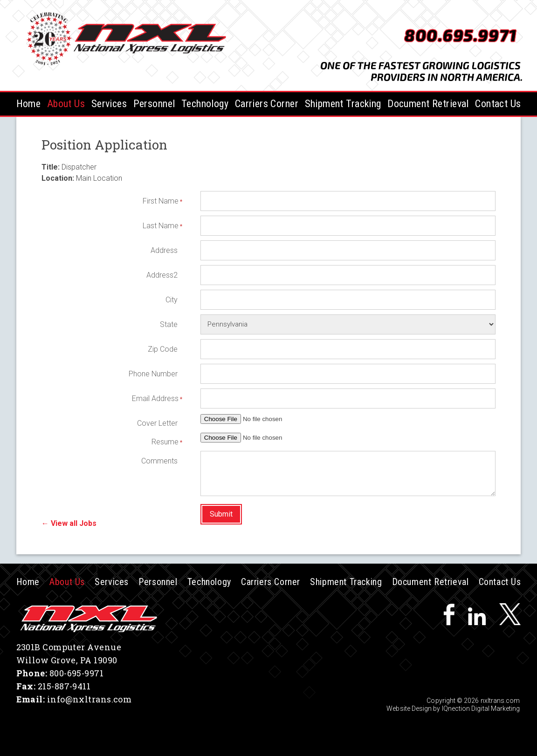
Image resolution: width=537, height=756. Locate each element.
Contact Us (498, 104)
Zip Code (163, 349)
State (169, 324)
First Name (160, 201)
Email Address (155, 398)
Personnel (154, 104)
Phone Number (153, 374)
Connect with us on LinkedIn (477, 614)
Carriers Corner (267, 104)
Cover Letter (157, 423)
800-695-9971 (76, 673)
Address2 (162, 275)
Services (109, 104)
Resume (165, 442)
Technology (205, 104)
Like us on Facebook (449, 614)
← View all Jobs (69, 523)
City (172, 300)
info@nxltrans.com (89, 699)
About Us (66, 104)
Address (164, 250)
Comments (159, 461)
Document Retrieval (428, 104)
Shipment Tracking (343, 104)
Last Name (160, 226)
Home (29, 104)
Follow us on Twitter (510, 614)
